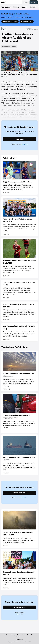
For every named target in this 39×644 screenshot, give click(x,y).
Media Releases (19, 637)
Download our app (27, 21)
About (23, 635)
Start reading (20, 139)
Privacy (13, 635)
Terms (8, 635)
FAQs (19, 635)
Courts (24, 7)
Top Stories (6, 7)
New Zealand (6, 46)
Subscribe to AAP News (10, 21)
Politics (16, 7)
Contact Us (30, 635)
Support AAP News (19, 607)
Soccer (14, 46)
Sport (4, 29)
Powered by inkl (20, 639)
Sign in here (25, 144)
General (33, 7)
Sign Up (34, 2)
